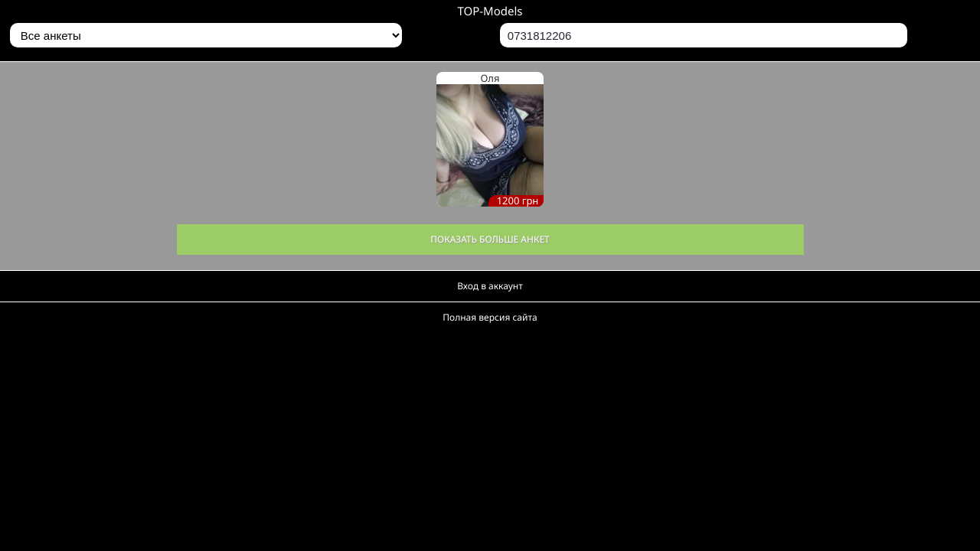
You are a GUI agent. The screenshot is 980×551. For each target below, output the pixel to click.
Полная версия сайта (490, 317)
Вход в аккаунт (490, 286)
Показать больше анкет (490, 239)
